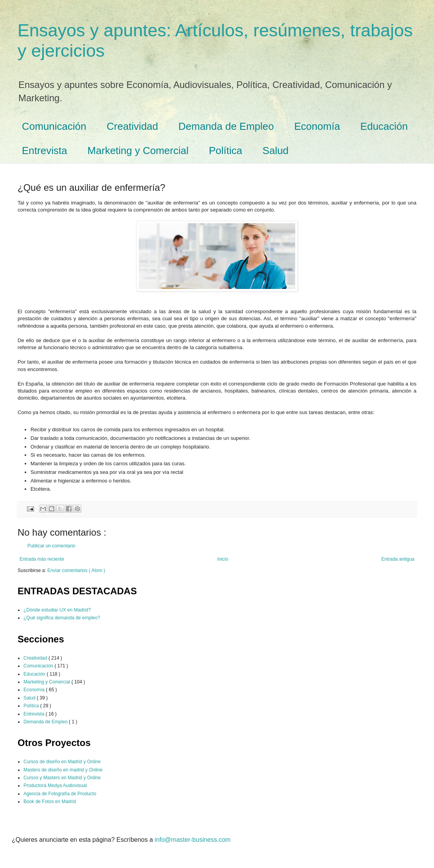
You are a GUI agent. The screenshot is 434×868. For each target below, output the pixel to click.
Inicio (223, 559)
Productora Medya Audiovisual (55, 786)
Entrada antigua (398, 559)
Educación (384, 126)
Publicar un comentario (51, 546)
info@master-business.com (193, 840)
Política (225, 151)
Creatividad (133, 126)
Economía (317, 126)
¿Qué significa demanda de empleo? (62, 618)
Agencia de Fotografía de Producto (60, 794)
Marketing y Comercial (138, 151)
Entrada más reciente (42, 559)
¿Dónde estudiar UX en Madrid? (57, 610)
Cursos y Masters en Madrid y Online (62, 778)
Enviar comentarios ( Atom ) (76, 570)
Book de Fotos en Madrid (50, 802)
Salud (276, 151)
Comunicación (54, 126)
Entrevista (45, 151)
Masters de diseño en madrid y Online (63, 770)
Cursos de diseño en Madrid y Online (62, 762)
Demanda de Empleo (226, 126)
